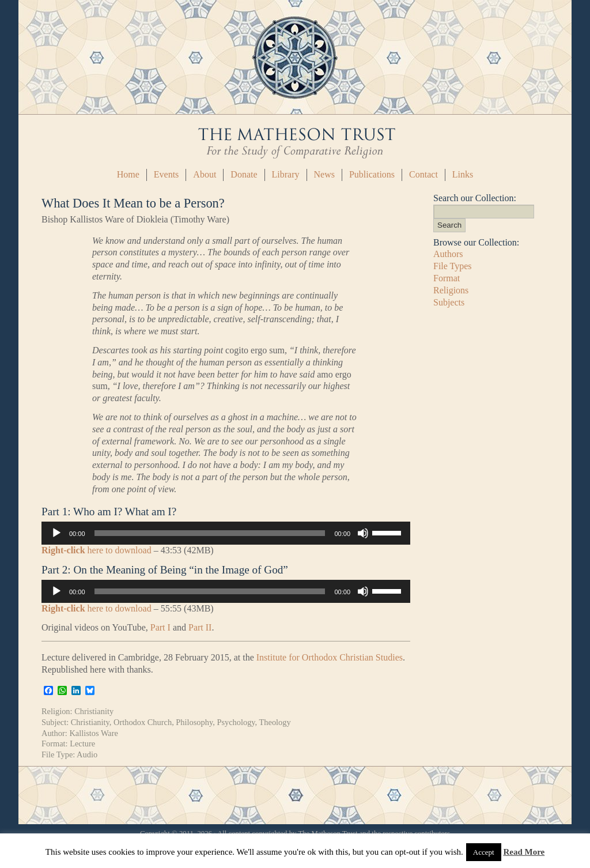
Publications (372, 174)
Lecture (82, 744)
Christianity (94, 711)
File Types (453, 266)
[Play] (56, 533)
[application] (226, 533)
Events (167, 174)
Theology (275, 722)
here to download (97, 550)
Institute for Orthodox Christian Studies (330, 657)
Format (447, 278)
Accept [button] (484, 852)
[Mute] (363, 533)
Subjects (449, 302)
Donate (244, 174)
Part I (160, 627)
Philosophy (194, 722)
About (205, 174)
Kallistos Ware (94, 733)
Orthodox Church (143, 722)
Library (286, 174)
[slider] (210, 533)
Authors (448, 254)
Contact (423, 174)
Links (463, 174)
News (324, 174)
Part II (200, 627)
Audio (87, 754)
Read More (524, 852)
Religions (451, 290)
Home (128, 174)
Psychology (236, 722)
